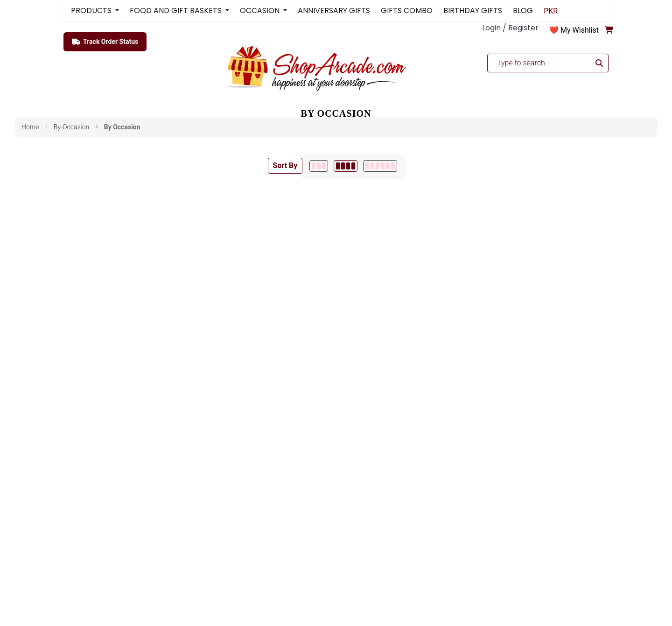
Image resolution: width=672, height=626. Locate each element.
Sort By (285, 165)
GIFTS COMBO (407, 11)
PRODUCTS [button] (92, 11)
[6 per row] (380, 166)
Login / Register (510, 28)
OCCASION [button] (261, 11)
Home (30, 127)
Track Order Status (105, 42)
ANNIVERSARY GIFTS (334, 11)
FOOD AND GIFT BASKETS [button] (177, 11)
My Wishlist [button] (580, 30)
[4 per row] (346, 166)
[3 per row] (319, 166)
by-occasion (71, 127)
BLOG (523, 11)
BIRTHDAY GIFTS (473, 11)
